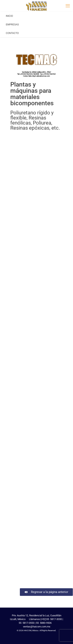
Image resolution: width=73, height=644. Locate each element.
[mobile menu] (68, 6)
